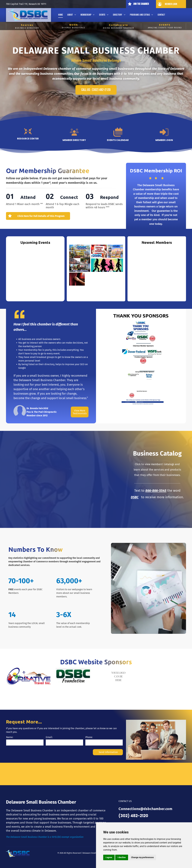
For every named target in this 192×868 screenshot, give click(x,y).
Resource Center (28, 139)
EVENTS (165, 25)
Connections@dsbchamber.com (145, 809)
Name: (10, 737)
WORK (74, 25)
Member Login (164, 140)
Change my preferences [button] (142, 857)
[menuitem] (61, 15)
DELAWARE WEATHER (96, 774)
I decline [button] (122, 857)
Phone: (89, 737)
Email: (49, 737)
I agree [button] (109, 857)
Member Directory (74, 140)
